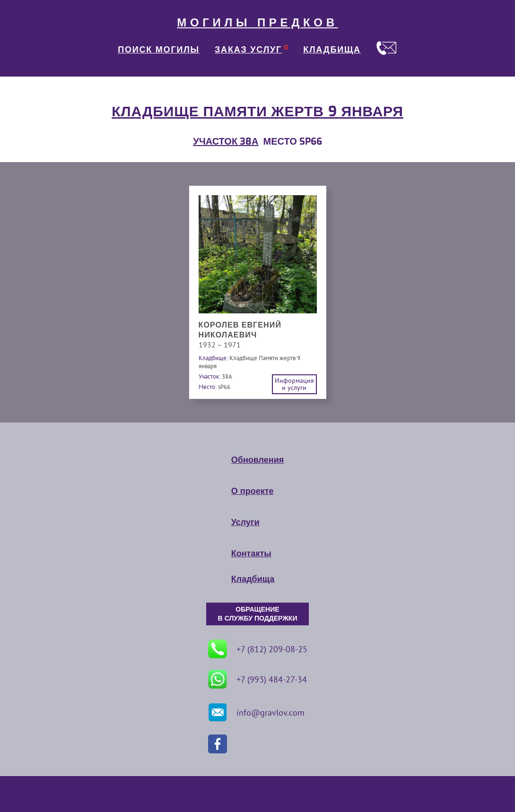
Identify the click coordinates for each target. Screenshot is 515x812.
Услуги (245, 522)
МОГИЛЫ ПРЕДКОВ (257, 23)
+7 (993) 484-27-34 (257, 679)
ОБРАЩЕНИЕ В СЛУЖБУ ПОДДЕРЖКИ (258, 614)
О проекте (253, 491)
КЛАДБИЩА (332, 50)
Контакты (251, 553)
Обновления (257, 460)
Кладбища (253, 579)
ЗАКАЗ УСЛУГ (248, 50)
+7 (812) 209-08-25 (258, 649)
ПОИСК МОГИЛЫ (159, 50)
